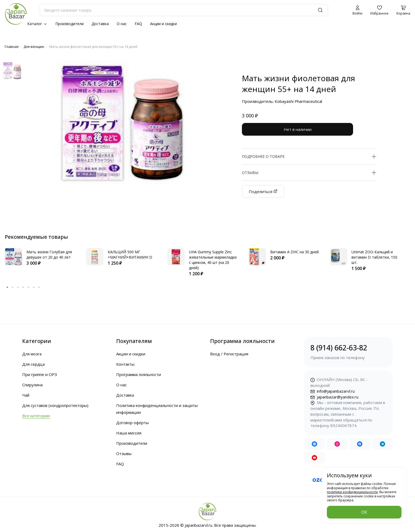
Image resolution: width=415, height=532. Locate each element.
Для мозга (32, 354)
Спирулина (32, 385)
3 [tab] (18, 287)
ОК (364, 512)
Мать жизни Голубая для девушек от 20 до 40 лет (49, 254)
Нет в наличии (298, 129)
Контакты (125, 364)
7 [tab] (39, 287)
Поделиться (263, 191)
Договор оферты (132, 423)
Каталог (37, 24)
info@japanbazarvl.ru (333, 391)
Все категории (36, 416)
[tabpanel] (40, 257)
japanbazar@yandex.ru (334, 397)
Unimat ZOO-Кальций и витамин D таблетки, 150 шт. (374, 257)
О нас (122, 24)
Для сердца (33, 364)
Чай (26, 395)
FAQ (138, 24)
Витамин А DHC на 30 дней (294, 252)
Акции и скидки (163, 24)
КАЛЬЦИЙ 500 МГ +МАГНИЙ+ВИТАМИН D (130, 254)
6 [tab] (34, 287)
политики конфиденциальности (352, 492)
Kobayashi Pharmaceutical (298, 101)
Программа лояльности (139, 374)
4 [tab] (23, 287)
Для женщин (34, 47)
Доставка (100, 24)
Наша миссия (129, 433)
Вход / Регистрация (229, 354)
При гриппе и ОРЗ (40, 374)
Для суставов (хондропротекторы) (55, 405)
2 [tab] (13, 287)
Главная (12, 47)
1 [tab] (7, 287)
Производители (69, 24)
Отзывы (124, 453)
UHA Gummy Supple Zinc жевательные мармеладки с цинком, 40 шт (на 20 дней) (213, 260)
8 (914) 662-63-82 (348, 352)
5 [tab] (29, 287)
